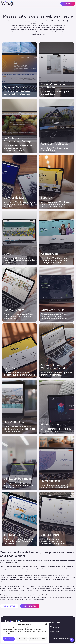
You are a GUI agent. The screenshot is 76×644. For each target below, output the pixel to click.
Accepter (9, 639)
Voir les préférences (38, 639)
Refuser (22, 639)
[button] (46, 624)
